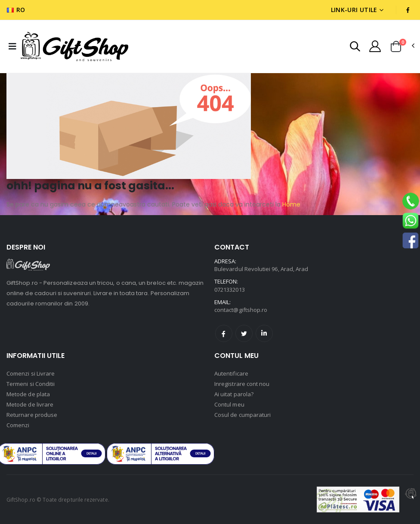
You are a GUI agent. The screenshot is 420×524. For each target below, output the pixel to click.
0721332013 (230, 290)
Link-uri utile (354, 10)
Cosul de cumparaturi (242, 415)
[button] (355, 48)
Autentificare (231, 373)
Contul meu (229, 404)
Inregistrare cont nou (242, 384)
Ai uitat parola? (234, 394)
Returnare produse (32, 415)
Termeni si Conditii (31, 384)
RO (16, 10)
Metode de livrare (30, 404)
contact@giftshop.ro (241, 310)
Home (290, 204)
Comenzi (18, 425)
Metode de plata (28, 394)
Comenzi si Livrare (31, 373)
